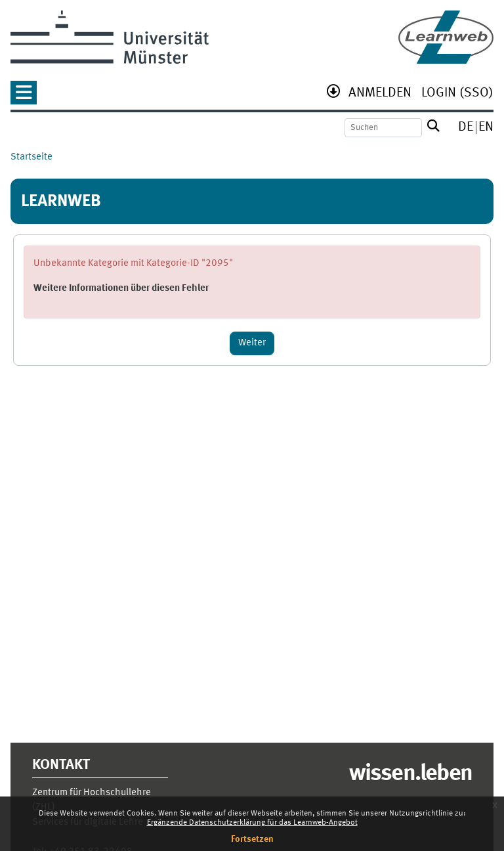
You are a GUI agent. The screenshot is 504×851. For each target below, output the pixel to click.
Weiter (252, 343)
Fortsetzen (252, 839)
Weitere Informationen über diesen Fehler (121, 289)
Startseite (31, 157)
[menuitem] (380, 94)
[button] (24, 97)
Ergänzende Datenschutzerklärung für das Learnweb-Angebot (252, 823)
